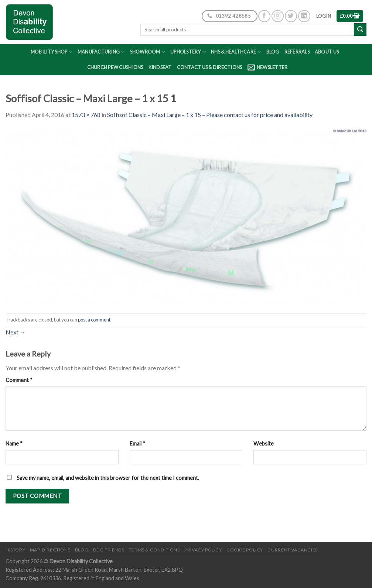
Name (14, 443)
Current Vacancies (292, 550)
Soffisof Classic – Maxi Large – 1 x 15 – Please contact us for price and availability (210, 115)
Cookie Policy (245, 550)
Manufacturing (101, 52)
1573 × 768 (86, 115)
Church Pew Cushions (115, 67)
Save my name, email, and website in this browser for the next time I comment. (108, 478)
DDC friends (109, 550)
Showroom (148, 52)
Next (16, 332)
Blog (273, 52)
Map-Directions (50, 550)
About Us (327, 52)
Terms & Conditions (154, 550)
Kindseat (160, 67)
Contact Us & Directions (210, 67)
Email (137, 443)
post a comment (94, 320)
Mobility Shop (52, 52)
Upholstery (188, 52)
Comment (19, 380)
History (15, 550)
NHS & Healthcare (236, 52)
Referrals (297, 52)
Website (264, 443)
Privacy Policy (203, 550)
